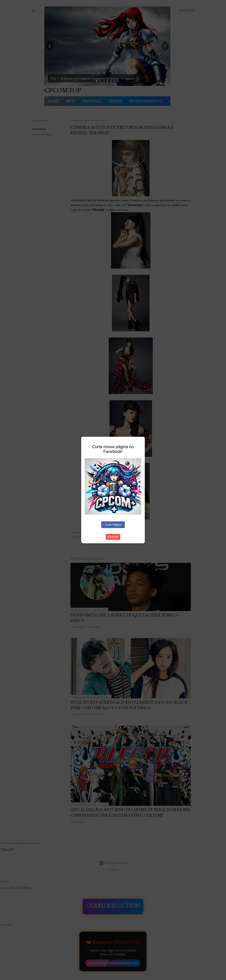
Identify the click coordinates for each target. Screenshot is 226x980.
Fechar (113, 537)
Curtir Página (113, 525)
